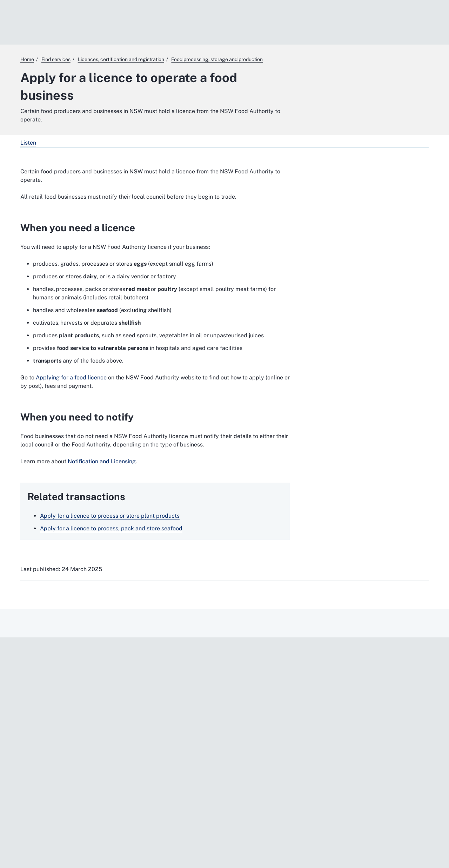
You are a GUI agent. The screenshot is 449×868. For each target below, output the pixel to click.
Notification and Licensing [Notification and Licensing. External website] (102, 461)
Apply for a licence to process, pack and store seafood (111, 528)
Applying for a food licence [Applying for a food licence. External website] (71, 377)
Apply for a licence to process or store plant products (110, 516)
